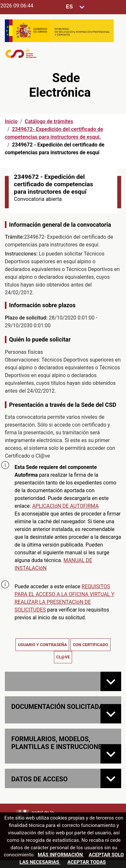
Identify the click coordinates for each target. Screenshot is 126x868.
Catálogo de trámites (49, 121)
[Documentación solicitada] (111, 714)
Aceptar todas (86, 862)
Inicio (11, 121)
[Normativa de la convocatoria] (111, 681)
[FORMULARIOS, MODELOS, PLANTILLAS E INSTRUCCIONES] (111, 754)
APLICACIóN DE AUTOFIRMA (66, 506)
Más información (61, 855)
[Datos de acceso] (111, 778)
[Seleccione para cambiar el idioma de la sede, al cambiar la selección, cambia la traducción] (75, 7)
